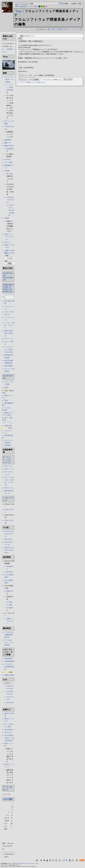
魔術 (10, 403)
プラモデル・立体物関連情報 (9, 667)
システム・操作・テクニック (9, 325)
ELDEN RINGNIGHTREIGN (8, 277)
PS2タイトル (9, 469)
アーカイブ (8, 347)
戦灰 (6, 400)
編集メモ (8, 143)
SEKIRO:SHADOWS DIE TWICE (9, 550)
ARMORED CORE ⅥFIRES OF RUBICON (8, 288)
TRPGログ (8, 732)
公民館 (7, 171)
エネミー (8, 342)
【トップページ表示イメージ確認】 (9, 79)
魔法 (6, 403)
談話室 (7, 361)
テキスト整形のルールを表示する (33, 90)
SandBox (8, 159)
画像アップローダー (10, 621)
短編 (10, 605)
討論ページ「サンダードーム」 (9, 237)
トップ (18, 3)
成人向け (10, 572)
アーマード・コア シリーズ (8, 460)
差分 (66, 29)
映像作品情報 (9, 675)
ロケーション (9, 339)
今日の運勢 (8, 799)
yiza (19, 865)
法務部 (7, 218)
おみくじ (8, 242)
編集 (49, 29)
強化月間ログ (9, 730)
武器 (6, 387)
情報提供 (8, 445)
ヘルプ (30, 6)
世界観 (7, 436)
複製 (54, 29)
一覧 (22, 5)
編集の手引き (9, 146)
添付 (81, 29)
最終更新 (23, 6)
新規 (17, 5)
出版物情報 (8, 658)
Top (18, 11)
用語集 (7, 355)
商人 (10, 428)
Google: (10, 258)
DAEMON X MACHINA (10, 200)
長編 (10, 602)
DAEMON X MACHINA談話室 (11, 210)
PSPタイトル (9, 488)
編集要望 (8, 140)
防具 (6, 396)
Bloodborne (8, 539)
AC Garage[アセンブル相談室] (9, 642)
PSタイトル (9, 466)
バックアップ (74, 29)
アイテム (8, 423)
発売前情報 (8, 366)
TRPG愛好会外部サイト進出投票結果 (9, 738)
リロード (25, 3)
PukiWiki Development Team (29, 863)
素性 (6, 413)
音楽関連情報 (9, 661)
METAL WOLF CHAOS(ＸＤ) (9, 534)
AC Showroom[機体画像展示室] (9, 635)
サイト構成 (8, 162)
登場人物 (8, 331)
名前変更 (60, 29)
